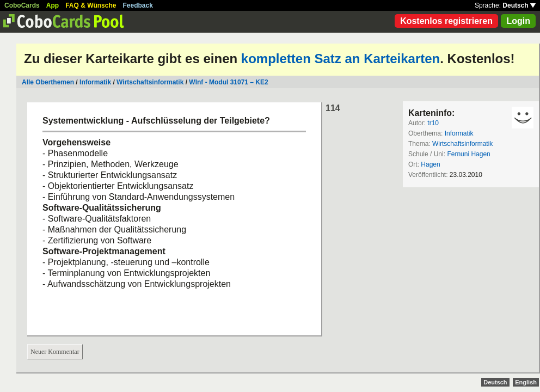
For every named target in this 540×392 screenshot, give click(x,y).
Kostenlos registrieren (446, 21)
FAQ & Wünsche (91, 5)
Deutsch (519, 5)
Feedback (138, 5)
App (53, 5)
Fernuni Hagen (468, 154)
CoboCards (22, 5)
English (526, 382)
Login (518, 21)
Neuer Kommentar (55, 352)
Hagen (430, 164)
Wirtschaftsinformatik (150, 82)
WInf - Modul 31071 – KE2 (228, 82)
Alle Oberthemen (48, 82)
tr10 (433, 123)
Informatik (95, 82)
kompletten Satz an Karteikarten (340, 59)
